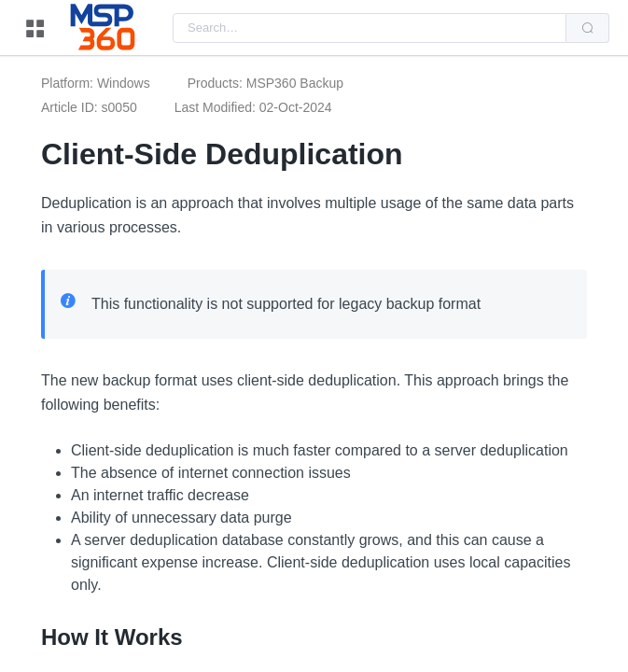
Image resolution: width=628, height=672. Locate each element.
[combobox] (370, 28)
